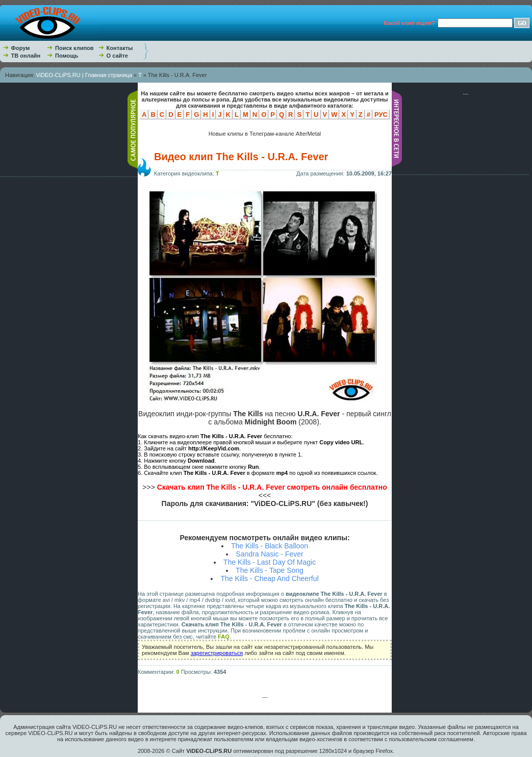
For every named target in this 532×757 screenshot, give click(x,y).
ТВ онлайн (26, 56)
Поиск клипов (74, 48)
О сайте (117, 56)
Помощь (67, 56)
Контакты (120, 48)
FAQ (224, 637)
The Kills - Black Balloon (270, 546)
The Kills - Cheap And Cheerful (269, 578)
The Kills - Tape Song (270, 570)
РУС (381, 115)
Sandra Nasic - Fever (269, 554)
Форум (21, 48)
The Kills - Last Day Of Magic (270, 562)
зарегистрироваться (217, 653)
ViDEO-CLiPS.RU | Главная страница (84, 75)
